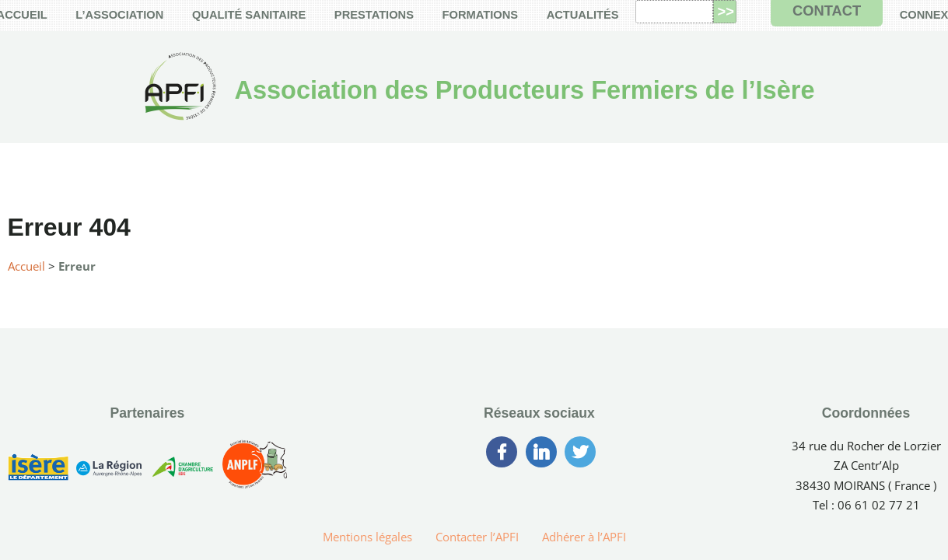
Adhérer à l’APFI (584, 537)
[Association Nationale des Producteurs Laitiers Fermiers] (255, 471)
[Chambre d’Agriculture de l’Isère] (182, 470)
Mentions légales (367, 537)
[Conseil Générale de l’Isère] (38, 470)
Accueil (26, 266)
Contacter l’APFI (477, 537)
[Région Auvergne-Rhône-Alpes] (109, 470)
